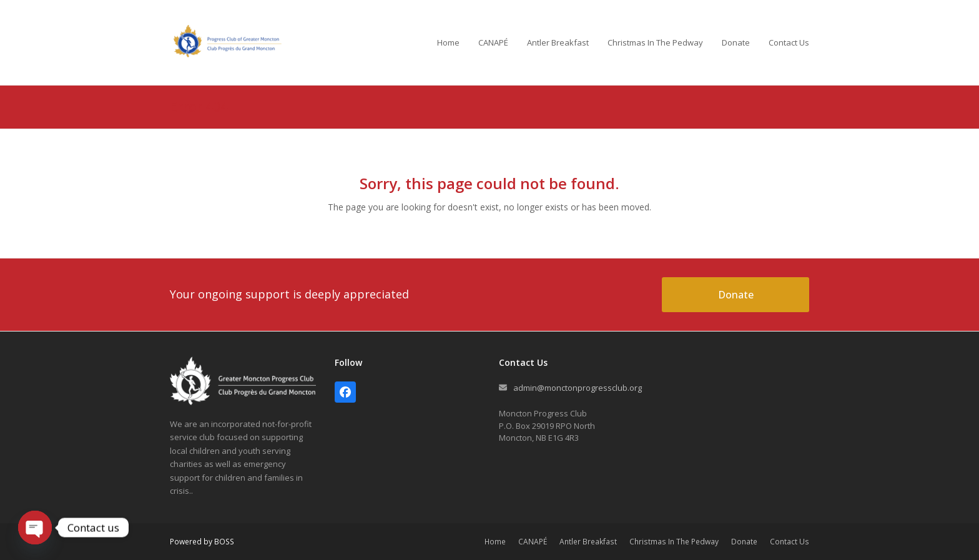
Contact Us (790, 542)
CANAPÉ (533, 542)
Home (495, 542)
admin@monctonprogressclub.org (578, 388)
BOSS (224, 542)
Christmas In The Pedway (674, 542)
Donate (744, 542)
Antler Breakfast (588, 542)
